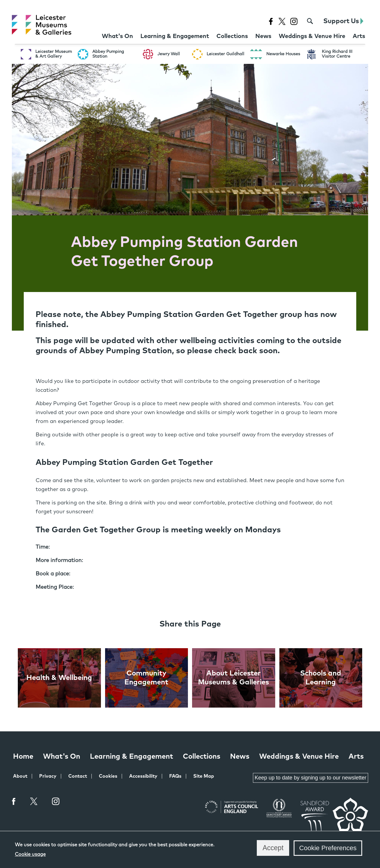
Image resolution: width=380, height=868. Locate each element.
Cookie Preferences (328, 848)
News (240, 757)
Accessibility (143, 776)
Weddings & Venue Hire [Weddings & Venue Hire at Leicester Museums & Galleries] (299, 757)
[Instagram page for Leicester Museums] (294, 21)
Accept (273, 848)
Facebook (14, 801)
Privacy (48, 776)
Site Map (204, 776)
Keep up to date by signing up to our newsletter (311, 778)
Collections (202, 757)
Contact (78, 776)
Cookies (108, 776)
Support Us (343, 21)
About (20, 776)
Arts (356, 757)
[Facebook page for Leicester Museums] (271, 21)
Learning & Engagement (132, 757)
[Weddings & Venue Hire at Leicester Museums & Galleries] (312, 36)
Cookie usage (30, 854)
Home (23, 757)
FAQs (175, 776)
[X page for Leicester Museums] (282, 21)
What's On (62, 757)
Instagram (56, 802)
